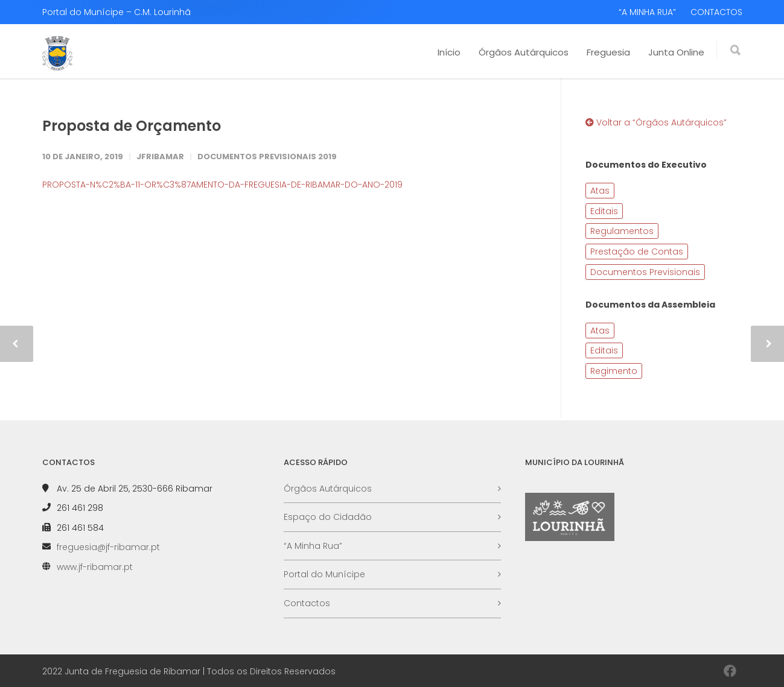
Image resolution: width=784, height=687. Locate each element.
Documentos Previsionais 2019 (267, 157)
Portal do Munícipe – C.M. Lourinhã (116, 12)
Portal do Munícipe (324, 574)
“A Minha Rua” (313, 546)
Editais (604, 211)
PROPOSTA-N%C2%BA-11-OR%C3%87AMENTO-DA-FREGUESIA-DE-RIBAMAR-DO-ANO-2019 (222, 185)
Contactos (307, 603)
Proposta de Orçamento (132, 126)
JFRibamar (160, 157)
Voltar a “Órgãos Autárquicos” (656, 122)
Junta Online (676, 52)
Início (449, 52)
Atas (600, 191)
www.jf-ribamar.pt (95, 567)
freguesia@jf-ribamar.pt (108, 547)
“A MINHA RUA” (647, 12)
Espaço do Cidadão (328, 517)
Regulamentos (622, 231)
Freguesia (608, 52)
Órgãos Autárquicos (524, 52)
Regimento (614, 371)
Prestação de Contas (637, 252)
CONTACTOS (716, 12)
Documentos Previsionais (645, 272)
